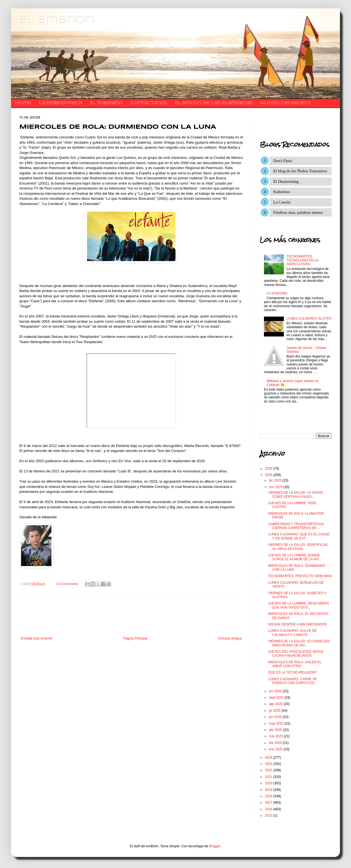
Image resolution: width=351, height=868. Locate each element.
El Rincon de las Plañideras (214, 103)
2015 (269, 816)
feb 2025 (276, 743)
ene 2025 (276, 749)
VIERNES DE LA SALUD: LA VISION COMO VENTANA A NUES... (295, 495)
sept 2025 (277, 698)
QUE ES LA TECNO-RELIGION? (292, 672)
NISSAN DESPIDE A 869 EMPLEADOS (297, 624)
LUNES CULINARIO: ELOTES (309, 319)
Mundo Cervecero (285, 103)
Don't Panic (283, 161)
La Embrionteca (61, 103)
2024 (269, 757)
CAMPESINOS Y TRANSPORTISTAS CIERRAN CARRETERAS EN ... (296, 526)
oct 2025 (276, 691)
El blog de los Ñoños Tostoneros (300, 171)
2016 (269, 809)
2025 (269, 475)
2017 (269, 803)
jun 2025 (276, 717)
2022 (269, 770)
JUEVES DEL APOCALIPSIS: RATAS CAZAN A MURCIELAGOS (296, 654)
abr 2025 (276, 730)
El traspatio (106, 103)
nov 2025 (276, 487)
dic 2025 (276, 480)
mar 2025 (276, 736)
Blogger (215, 846)
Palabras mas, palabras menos (298, 212)
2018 (269, 796)
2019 (269, 790)
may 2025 (277, 724)
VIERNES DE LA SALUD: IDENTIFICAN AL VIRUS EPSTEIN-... (298, 547)
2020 (269, 783)
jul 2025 (275, 711)
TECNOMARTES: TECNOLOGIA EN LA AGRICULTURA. (302, 260)
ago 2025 (276, 704)
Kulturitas (282, 192)
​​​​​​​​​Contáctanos (149, 103)
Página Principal (135, 638)
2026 (269, 469)
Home (23, 103)
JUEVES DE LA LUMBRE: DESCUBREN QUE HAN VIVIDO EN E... (298, 605)
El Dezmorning (286, 182)
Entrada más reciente (36, 638)
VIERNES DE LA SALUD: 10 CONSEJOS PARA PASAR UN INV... (299, 643)
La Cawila (282, 202)
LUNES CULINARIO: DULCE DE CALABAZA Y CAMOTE (292, 633)
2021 (269, 777)
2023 (269, 764)
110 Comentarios (67, 584)
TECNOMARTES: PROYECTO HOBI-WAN (300, 576)
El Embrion (57, 19)
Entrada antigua (230, 638)
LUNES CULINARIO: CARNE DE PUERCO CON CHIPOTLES (293, 681)
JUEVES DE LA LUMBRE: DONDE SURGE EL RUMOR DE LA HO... (295, 557)
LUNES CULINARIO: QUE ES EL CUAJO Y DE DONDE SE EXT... (299, 536)
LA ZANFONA (277, 293)
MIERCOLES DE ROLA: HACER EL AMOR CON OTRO (295, 664)
